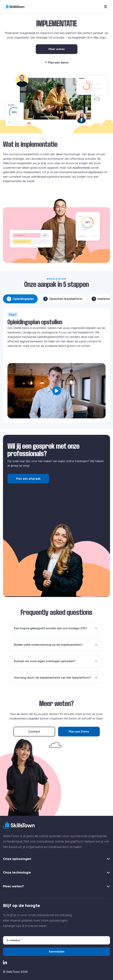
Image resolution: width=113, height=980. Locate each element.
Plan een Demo (79, 731)
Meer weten (63, 50)
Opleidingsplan (20, 299)
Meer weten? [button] (56, 886)
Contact (34, 731)
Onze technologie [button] (56, 873)
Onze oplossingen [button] (56, 859)
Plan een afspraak (28, 479)
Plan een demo (56, 62)
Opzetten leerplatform (63, 299)
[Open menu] (106, 7)
